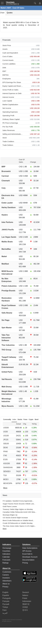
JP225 (6, 440)
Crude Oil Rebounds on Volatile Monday (18, 523)
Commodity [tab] (7, 419)
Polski (25, 598)
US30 (5, 432)
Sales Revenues (9, 130)
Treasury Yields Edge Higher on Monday (18, 509)
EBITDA (5, 75)
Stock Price (7, 45)
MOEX (6, 479)
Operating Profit (8, 116)
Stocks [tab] (20, 419)
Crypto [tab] (31, 419)
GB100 (6, 444)
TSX (5, 475)
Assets (5, 49)
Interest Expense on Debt (12, 93)
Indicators (6, 554)
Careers (6, 575)
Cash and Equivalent (10, 53)
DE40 (5, 448)
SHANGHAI (8, 467)
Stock (5, 138)
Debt (4, 68)
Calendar (6, 557)
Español (6, 595)
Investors (6, 578)
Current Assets (8, 60)
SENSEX (7, 471)
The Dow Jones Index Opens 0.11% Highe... (19, 526)
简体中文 (26, 604)
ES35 (5, 460)
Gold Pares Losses (10, 506)
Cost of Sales (7, 56)
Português (7, 598)
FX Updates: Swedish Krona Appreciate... (18, 501)
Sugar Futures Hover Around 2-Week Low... (19, 504)
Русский (6, 604)
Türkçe (5, 607)
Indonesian (27, 601)
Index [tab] (14, 419)
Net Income (7, 108)
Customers (7, 572)
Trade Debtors (8, 145)
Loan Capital (7, 101)
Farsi (4, 610)
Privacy (5, 587)
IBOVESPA (8, 483)
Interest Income (8, 97)
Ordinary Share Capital (11, 119)
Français (6, 601)
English (5, 592)
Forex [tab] (25, 419)
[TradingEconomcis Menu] (3, 3)
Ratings (5, 563)
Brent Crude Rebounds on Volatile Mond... (18, 520)
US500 (6, 428)
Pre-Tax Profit (8, 127)
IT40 (5, 456)
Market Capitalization (10, 104)
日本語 (25, 607)
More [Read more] (5, 488)
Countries (6, 551)
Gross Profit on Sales (10, 90)
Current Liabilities (9, 64)
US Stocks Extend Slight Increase (15, 518)
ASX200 (7, 463)
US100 (6, 436)
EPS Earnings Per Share (12, 82)
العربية (5, 613)
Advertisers (7, 581)
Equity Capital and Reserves (13, 86)
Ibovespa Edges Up (10, 515)
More (5, 529)
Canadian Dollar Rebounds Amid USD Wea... (20, 512)
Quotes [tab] (10, 13)
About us (6, 584)
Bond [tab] (37, 419)
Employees (7, 79)
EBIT (4, 71)
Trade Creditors (8, 141)
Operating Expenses (10, 112)
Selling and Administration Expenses (13, 134)
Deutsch (26, 592)
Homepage (7, 548)
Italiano (25, 595)
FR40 (5, 452)
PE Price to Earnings (10, 123)
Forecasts (6, 560)
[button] (40, 3)
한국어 (25, 610)
